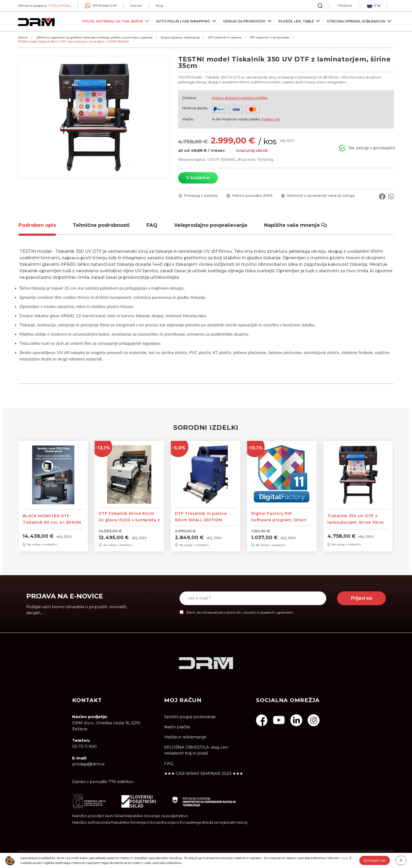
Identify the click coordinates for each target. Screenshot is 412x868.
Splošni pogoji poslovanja (190, 717)
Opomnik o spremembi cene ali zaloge (318, 196)
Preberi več (271, 119)
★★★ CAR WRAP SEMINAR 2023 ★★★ (204, 773)
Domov (136, 6)
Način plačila (177, 727)
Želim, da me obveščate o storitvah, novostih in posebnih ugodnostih (240, 612)
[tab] (41, 225)
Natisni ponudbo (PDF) (249, 196)
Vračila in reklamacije (185, 737)
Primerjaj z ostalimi (198, 196)
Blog (159, 6)
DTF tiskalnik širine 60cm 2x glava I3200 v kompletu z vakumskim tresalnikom (129, 520)
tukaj (344, 858)
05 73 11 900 (84, 746)
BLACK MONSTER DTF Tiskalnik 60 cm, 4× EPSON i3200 (52, 522)
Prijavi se (361, 598)
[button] (374, 6)
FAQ (169, 763)
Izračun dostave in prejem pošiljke (240, 98)
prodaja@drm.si (88, 764)
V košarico (198, 178)
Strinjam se (375, 860)
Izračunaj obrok (252, 150)
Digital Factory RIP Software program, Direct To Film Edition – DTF (279, 520)
